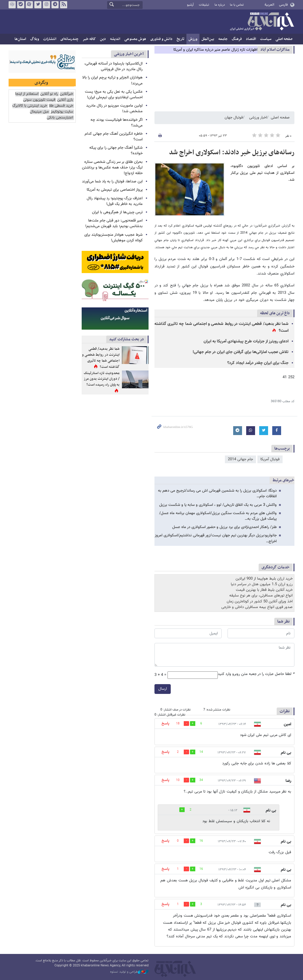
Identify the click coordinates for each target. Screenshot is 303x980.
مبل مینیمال (39, 112)
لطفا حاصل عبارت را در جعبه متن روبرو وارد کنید (256, 674)
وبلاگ (35, 39)
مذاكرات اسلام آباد (275, 50)
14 (201, 752)
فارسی (283, 5)
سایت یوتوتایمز (62, 112)
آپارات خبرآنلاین (29, 5)
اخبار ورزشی (258, 118)
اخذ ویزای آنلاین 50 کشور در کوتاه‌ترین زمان (260, 602)
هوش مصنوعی (135, 39)
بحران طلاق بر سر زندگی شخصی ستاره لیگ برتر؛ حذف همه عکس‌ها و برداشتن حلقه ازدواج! (112, 168)
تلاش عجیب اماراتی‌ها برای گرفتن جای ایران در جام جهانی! (241, 352)
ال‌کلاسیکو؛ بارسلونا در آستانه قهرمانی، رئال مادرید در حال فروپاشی (113, 66)
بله (21, 5)
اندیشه (115, 39)
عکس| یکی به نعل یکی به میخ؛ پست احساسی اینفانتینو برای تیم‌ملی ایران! (114, 95)
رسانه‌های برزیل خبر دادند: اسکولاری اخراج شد (232, 153)
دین (103, 39)
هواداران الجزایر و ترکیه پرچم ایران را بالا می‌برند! (112, 80)
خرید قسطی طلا (61, 106)
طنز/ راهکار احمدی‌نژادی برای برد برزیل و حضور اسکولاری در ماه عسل (224, 527)
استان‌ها (20, 39)
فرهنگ (237, 39)
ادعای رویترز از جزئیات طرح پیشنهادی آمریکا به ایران (246, 341)
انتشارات (50, 39)
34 (201, 780)
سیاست (266, 39)
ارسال (163, 689)
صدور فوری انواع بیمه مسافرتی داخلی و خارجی (257, 607)
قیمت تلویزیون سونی (39, 100)
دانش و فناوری (161, 39)
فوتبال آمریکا (270, 459)
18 (178, 724)
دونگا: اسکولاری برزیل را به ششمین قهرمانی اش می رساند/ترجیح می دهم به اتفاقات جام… (217, 494)
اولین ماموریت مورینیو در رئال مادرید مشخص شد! (114, 109)
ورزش (193, 39)
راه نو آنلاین (49, 94)
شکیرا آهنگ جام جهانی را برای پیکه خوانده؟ (116, 151)
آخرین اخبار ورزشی (129, 54)
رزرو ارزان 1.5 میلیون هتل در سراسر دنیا (262, 584)
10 (178, 780)
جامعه (223, 39)
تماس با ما (237, 5)
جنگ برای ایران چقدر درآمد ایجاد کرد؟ (258, 363)
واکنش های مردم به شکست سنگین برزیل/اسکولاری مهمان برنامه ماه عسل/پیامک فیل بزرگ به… (218, 516)
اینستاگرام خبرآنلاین (46, 5)
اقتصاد (251, 39)
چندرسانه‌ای (69, 39)
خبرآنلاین (262, 22)
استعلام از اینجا (27, 94)
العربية (269, 5)
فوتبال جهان (234, 118)
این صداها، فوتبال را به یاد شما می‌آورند (112, 182)
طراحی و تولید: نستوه (129, 972)
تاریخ (180, 39)
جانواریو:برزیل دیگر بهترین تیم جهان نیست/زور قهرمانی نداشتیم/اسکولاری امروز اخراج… (216, 538)
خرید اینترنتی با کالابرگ (30, 106)
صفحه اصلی (284, 39)
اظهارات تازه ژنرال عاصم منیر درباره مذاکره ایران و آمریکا (215, 50)
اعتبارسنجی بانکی (60, 118)
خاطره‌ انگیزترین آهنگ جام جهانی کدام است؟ (114, 137)
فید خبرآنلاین (64, 5)
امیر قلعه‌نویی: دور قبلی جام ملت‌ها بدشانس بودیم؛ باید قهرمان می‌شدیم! (114, 223)
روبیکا (12, 5)
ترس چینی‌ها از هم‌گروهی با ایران (117, 212)
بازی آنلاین (65, 100)
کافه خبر (89, 39)
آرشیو (190, 5)
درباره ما (220, 5)
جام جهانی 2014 (240, 459)
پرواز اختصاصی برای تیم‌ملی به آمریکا (115, 190)
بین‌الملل (208, 39)
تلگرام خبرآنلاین (55, 5)
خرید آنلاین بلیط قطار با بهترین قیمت (264, 590)
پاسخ (165, 724)
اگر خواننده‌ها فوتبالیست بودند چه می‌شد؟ (117, 123)
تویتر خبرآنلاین (38, 5)
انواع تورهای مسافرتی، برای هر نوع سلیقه (261, 596)
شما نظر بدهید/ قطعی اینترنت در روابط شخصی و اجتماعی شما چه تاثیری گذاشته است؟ (101, 358)
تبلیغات (204, 5)
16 (201, 841)
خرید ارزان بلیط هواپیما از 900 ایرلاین (264, 579)
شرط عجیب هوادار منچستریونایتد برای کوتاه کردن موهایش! (113, 238)
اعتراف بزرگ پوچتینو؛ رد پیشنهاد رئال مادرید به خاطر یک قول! (115, 201)
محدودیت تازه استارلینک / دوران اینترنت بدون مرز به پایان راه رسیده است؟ (102, 379)
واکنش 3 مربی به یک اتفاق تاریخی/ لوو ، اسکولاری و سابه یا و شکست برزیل (218, 505)
